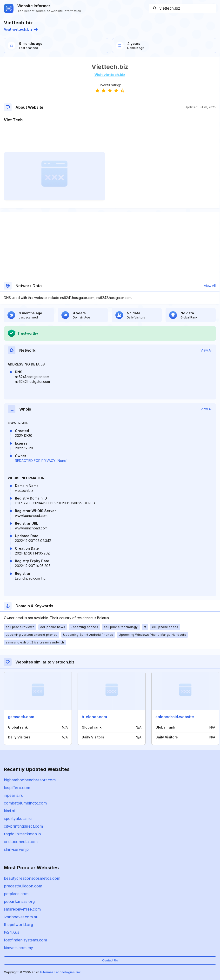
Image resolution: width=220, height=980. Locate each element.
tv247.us (12, 932)
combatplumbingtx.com (25, 803)
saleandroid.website (175, 717)
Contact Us (110, 960)
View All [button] (210, 286)
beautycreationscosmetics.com (32, 878)
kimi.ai (9, 811)
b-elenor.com (94, 717)
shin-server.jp (16, 849)
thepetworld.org (18, 925)
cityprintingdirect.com (23, 826)
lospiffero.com (17, 788)
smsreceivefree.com (22, 909)
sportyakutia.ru (18, 818)
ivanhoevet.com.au (21, 917)
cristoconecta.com (21, 842)
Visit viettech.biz (21, 29)
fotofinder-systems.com (25, 940)
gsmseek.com (21, 717)
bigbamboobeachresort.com (30, 780)
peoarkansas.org (19, 901)
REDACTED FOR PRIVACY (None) (41, 461)
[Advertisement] (110, 137)
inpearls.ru (14, 795)
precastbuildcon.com (23, 886)
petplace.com (16, 894)
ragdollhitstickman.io (22, 834)
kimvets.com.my (18, 948)
